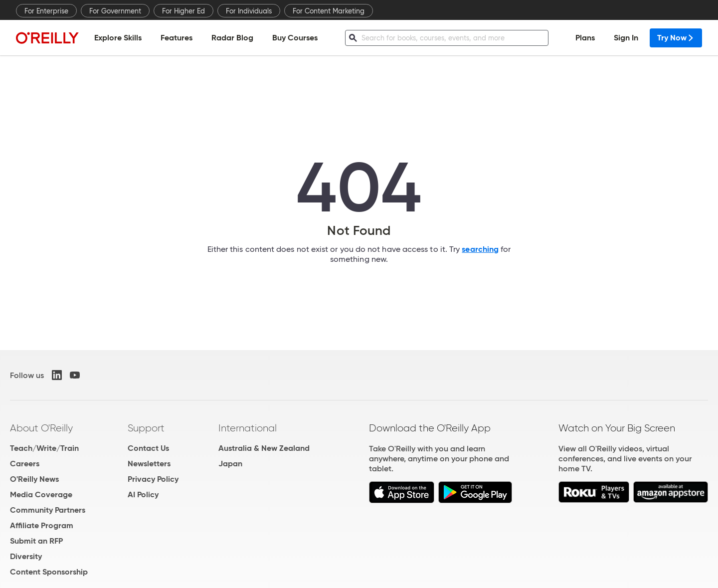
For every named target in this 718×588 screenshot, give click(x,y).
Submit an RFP (36, 541)
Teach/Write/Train (44, 448)
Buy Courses (295, 38)
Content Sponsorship (49, 572)
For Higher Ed (183, 11)
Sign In (626, 38)
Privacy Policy (153, 479)
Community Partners (48, 510)
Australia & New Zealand (264, 448)
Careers (25, 464)
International (248, 428)
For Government (115, 11)
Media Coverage (41, 494)
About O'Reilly (41, 428)
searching (480, 249)
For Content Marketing (329, 11)
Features (177, 38)
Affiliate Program (42, 525)
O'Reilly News (34, 479)
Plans (585, 38)
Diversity (26, 556)
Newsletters (149, 464)
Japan (230, 464)
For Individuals (249, 11)
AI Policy (143, 494)
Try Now (676, 38)
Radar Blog (232, 38)
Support (146, 428)
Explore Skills (118, 38)
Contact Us (148, 448)
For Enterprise (46, 11)
